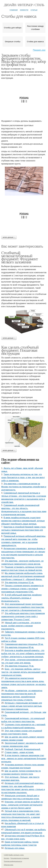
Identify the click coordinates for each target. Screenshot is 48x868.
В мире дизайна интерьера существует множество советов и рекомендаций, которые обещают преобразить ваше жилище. (23, 521)
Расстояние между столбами (35, 28)
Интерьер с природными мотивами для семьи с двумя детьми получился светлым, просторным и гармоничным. (22, 706)
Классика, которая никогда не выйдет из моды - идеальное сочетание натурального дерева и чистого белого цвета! (22, 805)
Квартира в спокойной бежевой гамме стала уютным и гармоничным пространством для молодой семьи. (23, 530)
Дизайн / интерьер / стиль (24, 5)
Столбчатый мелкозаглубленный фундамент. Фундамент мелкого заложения (20, 257)
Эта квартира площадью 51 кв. (19, 583)
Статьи (34, 10)
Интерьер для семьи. (15, 848)
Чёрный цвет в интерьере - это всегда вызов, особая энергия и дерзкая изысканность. (21, 626)
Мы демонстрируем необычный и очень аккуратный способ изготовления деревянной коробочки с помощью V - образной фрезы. (23, 576)
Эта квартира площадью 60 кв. (19, 647)
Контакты (7, 858)
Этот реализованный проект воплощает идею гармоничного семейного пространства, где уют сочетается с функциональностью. (23, 607)
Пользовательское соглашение (20, 858)
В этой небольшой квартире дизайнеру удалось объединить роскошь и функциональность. (22, 598)
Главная (14, 10)
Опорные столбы (13, 42)
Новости (24, 10)
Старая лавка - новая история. (19, 752)
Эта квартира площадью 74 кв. (19, 666)
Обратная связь (9, 865)
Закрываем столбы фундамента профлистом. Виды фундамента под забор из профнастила (24, 60)
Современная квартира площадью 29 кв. (24, 644)
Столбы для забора (13, 28)
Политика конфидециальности (13, 861)
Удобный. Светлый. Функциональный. (23, 749)
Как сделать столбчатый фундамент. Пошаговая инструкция (20, 350)
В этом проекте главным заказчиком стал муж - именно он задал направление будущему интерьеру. (24, 759)
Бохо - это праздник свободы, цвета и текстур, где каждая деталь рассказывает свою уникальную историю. (24, 672)
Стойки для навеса (35, 42)
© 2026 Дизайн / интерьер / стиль (14, 855)
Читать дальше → (9, 237)
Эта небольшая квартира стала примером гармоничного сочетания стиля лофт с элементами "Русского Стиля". (23, 616)
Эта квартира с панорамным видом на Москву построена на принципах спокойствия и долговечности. (24, 487)
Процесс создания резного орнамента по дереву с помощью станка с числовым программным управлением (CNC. (22, 589)
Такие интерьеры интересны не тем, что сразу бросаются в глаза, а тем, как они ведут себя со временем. (23, 477)
